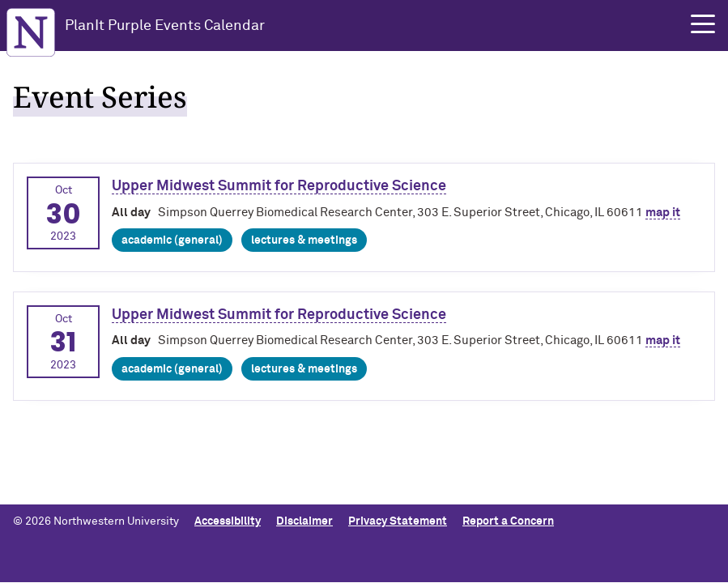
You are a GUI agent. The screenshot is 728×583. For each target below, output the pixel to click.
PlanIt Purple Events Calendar (165, 26)
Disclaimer (304, 521)
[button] (703, 24)
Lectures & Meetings (304, 240)
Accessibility (228, 521)
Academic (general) (172, 240)
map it (663, 213)
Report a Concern (508, 521)
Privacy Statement (398, 521)
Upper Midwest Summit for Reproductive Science (279, 186)
